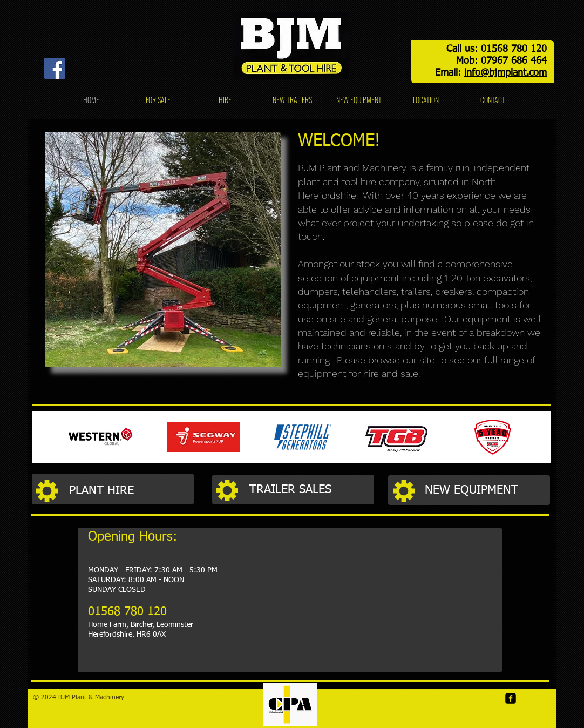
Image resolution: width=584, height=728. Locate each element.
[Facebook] (55, 68)
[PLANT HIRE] (131, 491)
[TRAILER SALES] (311, 490)
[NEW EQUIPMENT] (487, 491)
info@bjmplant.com (505, 73)
